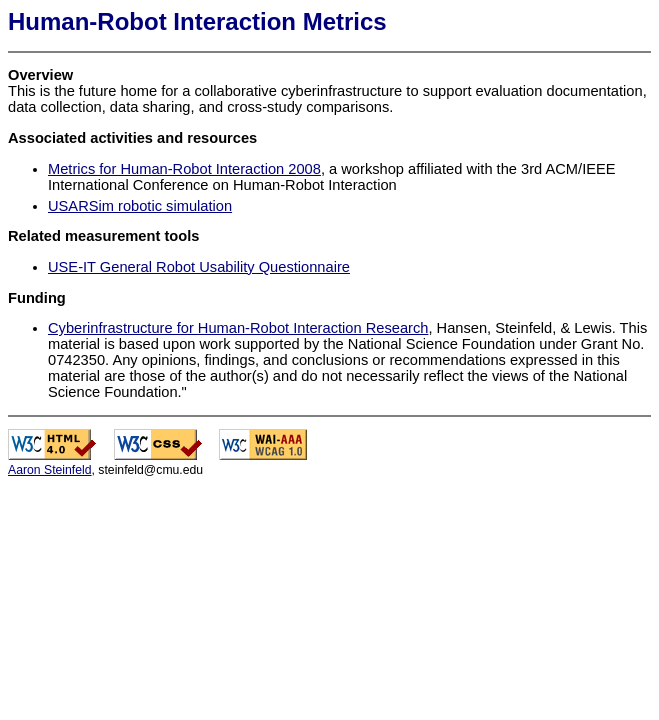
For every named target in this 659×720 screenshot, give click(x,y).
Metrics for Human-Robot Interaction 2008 (184, 169)
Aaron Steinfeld (50, 470)
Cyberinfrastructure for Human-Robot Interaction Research (238, 328)
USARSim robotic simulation (140, 206)
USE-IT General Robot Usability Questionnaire (199, 267)
